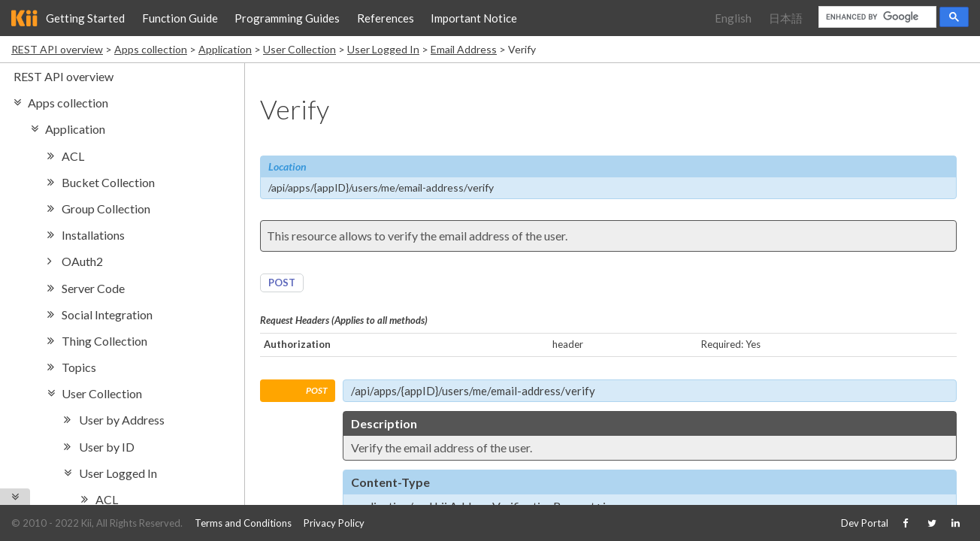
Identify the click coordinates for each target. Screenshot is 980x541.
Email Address (464, 49)
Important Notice (474, 18)
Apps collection (151, 49)
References (386, 18)
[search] (876, 17)
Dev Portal (865, 523)
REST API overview (57, 49)
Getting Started (85, 18)
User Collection (299, 49)
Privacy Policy (334, 523)
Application (225, 49)
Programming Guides (287, 18)
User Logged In (383, 49)
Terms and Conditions (243, 523)
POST (282, 283)
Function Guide (180, 18)
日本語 (786, 18)
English (733, 18)
